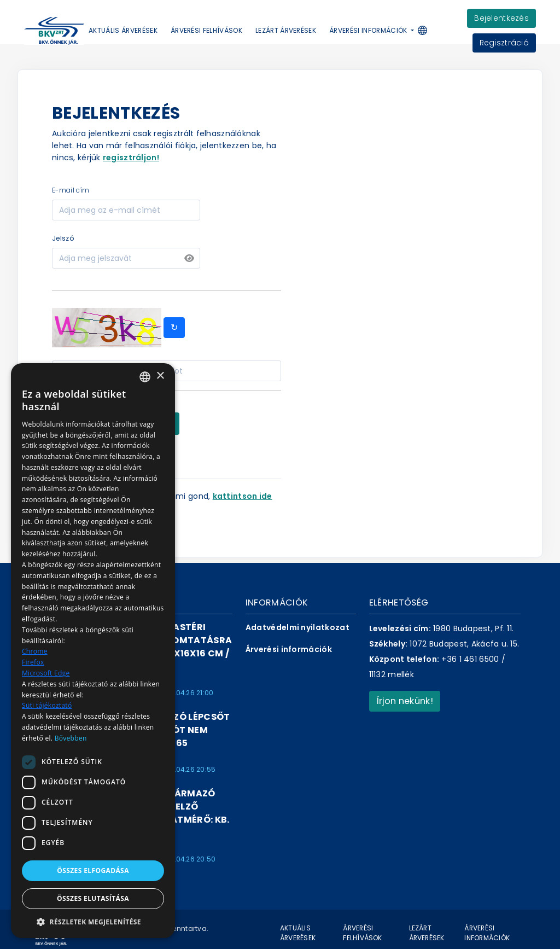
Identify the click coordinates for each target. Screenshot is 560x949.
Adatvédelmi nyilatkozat (297, 627)
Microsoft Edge (46, 673)
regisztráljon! (131, 158)
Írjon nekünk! (405, 701)
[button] (428, 31)
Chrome (35, 651)
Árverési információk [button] (369, 30)
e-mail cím (71, 190)
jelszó (63, 238)
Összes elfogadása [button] (93, 871)
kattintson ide (243, 496)
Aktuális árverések (123, 30)
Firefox (33, 662)
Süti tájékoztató (47, 705)
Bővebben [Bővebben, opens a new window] (71, 738)
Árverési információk (289, 649)
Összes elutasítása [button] (93, 898)
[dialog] (93, 651)
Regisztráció (504, 43)
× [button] (160, 376)
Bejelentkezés (501, 18)
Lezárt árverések (286, 30)
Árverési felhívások (206, 30)
